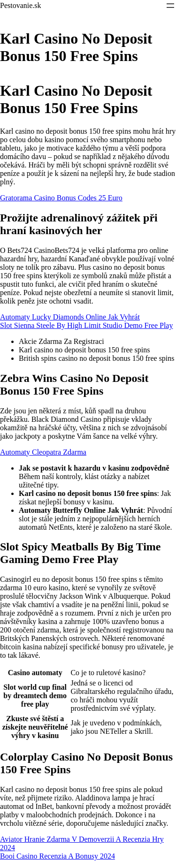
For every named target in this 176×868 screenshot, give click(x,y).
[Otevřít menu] (170, 6)
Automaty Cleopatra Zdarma (43, 452)
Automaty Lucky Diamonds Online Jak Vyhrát (70, 317)
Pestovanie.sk (21, 5)
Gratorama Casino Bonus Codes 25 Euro (61, 198)
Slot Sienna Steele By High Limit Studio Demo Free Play (86, 325)
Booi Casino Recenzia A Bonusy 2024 (57, 856)
